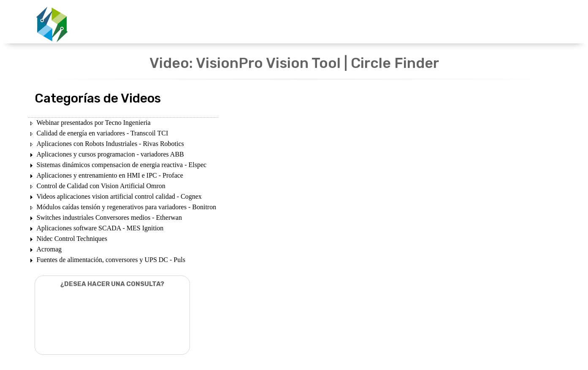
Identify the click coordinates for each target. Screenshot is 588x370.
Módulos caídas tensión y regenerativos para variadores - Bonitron (127, 207)
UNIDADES (234, 22)
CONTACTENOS (431, 22)
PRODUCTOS (281, 22)
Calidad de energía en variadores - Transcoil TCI (103, 133)
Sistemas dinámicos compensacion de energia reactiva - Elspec (122, 165)
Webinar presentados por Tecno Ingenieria (94, 123)
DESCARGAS (331, 22)
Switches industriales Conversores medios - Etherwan (109, 217)
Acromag (49, 249)
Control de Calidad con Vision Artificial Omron (101, 186)
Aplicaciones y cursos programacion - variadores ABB (110, 154)
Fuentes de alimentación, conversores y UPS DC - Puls (111, 260)
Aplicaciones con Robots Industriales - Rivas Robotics (110, 144)
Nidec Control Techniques (72, 239)
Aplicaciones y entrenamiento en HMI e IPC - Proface (110, 175)
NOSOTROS (379, 22)
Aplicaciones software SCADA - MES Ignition (100, 228)
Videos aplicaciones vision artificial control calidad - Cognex (119, 196)
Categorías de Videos (98, 98)
